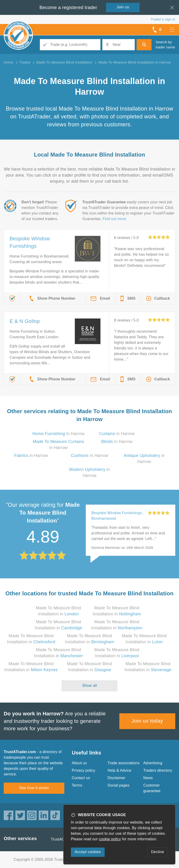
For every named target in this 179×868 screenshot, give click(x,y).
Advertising (153, 763)
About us (79, 763)
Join (123, 7)
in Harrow (59, 434)
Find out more (114, 219)
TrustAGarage (63, 839)
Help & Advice (119, 770)
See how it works (34, 788)
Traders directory (158, 770)
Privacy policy (84, 770)
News (148, 778)
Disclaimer (116, 778)
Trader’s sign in (163, 19)
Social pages (118, 785)
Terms (77, 785)
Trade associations (123, 763)
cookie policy (110, 839)
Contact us (81, 778)
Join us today (147, 721)
